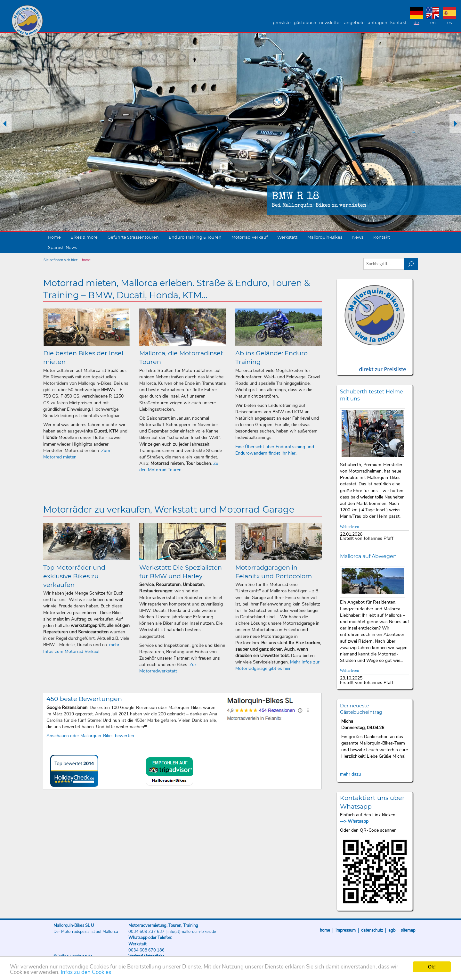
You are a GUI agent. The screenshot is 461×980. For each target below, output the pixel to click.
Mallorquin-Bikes (65, 21)
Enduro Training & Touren (195, 237)
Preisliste (282, 23)
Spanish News (62, 247)
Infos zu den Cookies (86, 972)
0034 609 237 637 (146, 932)
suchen (411, 264)
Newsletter (330, 23)
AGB (392, 930)
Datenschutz (372, 930)
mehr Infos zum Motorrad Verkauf (81, 648)
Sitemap (408, 930)
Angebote (354, 23)
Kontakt (398, 23)
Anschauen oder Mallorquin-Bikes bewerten (90, 736)
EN (433, 23)
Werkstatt (287, 237)
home (86, 260)
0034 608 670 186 (146, 950)
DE (416, 23)
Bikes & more (84, 237)
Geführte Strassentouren (133, 237)
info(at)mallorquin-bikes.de (192, 932)
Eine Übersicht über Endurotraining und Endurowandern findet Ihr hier (275, 450)
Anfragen (378, 23)
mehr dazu (351, 774)
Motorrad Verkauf (250, 237)
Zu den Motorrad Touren (179, 467)
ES (449, 23)
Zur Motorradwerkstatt (168, 668)
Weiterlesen (350, 527)
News (358, 237)
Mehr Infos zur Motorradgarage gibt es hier (277, 665)
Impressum (346, 930)
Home (54, 237)
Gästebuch (305, 23)
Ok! (432, 967)
